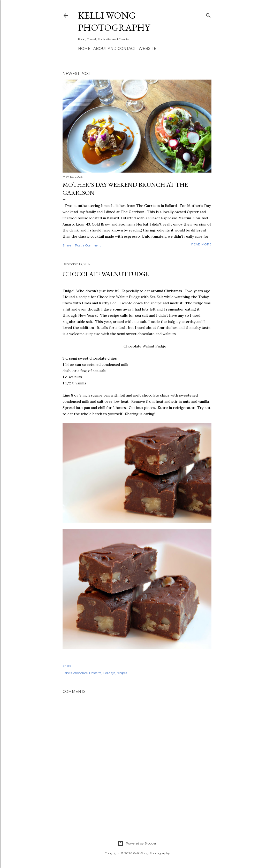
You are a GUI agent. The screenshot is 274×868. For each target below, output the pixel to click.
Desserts (95, 673)
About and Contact (115, 49)
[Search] (208, 14)
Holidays (109, 673)
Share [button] (67, 245)
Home (84, 49)
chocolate (81, 673)
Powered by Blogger (137, 843)
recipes (122, 673)
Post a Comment (88, 245)
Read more (201, 244)
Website (147, 49)
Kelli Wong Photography (114, 21)
